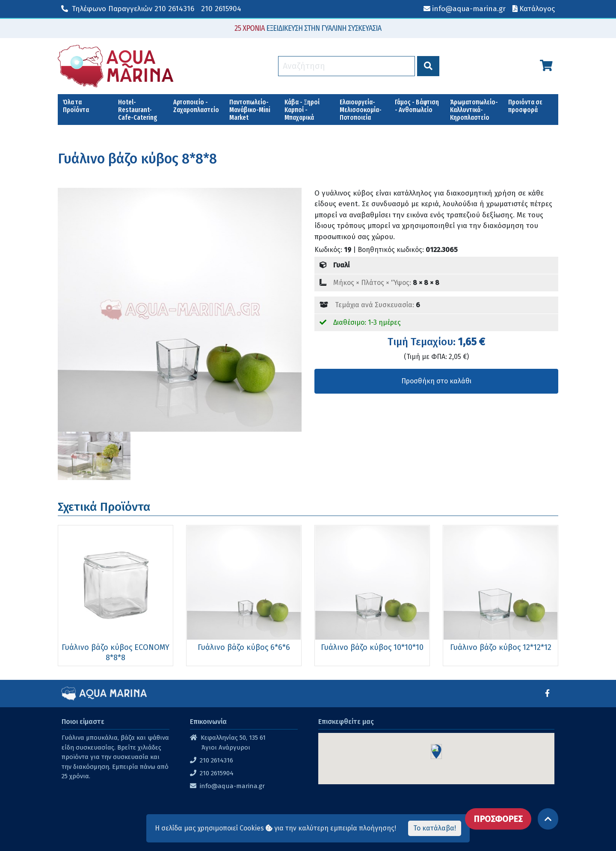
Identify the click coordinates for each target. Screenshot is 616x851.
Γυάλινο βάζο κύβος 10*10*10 (372, 647)
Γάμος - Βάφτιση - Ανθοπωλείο (417, 106)
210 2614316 (128, 9)
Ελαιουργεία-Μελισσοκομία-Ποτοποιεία (361, 110)
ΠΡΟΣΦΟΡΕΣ (498, 819)
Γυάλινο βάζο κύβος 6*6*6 (244, 647)
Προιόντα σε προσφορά (525, 106)
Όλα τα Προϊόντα (76, 106)
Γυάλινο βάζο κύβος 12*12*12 (501, 647)
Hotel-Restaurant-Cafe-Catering (138, 110)
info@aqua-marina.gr (232, 786)
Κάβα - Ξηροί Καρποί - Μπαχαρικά (302, 110)
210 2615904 (221, 9)
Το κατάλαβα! (435, 828)
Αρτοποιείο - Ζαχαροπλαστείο (196, 106)
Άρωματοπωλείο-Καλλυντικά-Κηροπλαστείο (474, 110)
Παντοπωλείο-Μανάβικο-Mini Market (250, 110)
